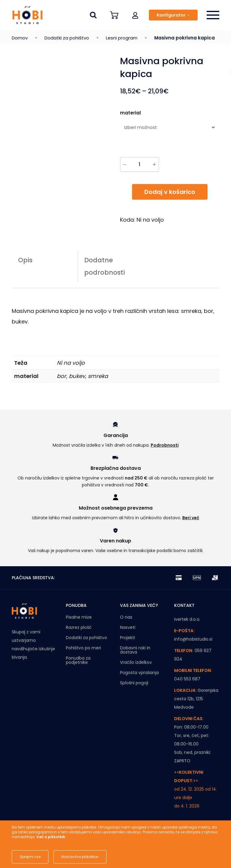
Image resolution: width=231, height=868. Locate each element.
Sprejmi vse (30, 857)
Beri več (191, 518)
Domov (20, 38)
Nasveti (128, 627)
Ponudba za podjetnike (78, 660)
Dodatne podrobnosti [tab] (105, 266)
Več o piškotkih (51, 837)
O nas (126, 617)
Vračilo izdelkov (136, 662)
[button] (135, 15)
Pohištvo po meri (83, 648)
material (130, 113)
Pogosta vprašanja (139, 673)
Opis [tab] (25, 260)
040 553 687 (187, 679)
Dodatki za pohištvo (67, 38)
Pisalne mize (79, 617)
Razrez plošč (79, 627)
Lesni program (122, 38)
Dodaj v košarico (170, 192)
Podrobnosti (165, 445)
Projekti (128, 638)
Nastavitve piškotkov (80, 857)
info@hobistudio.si (193, 639)
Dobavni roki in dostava (135, 650)
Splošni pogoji (134, 683)
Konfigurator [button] (171, 15)
